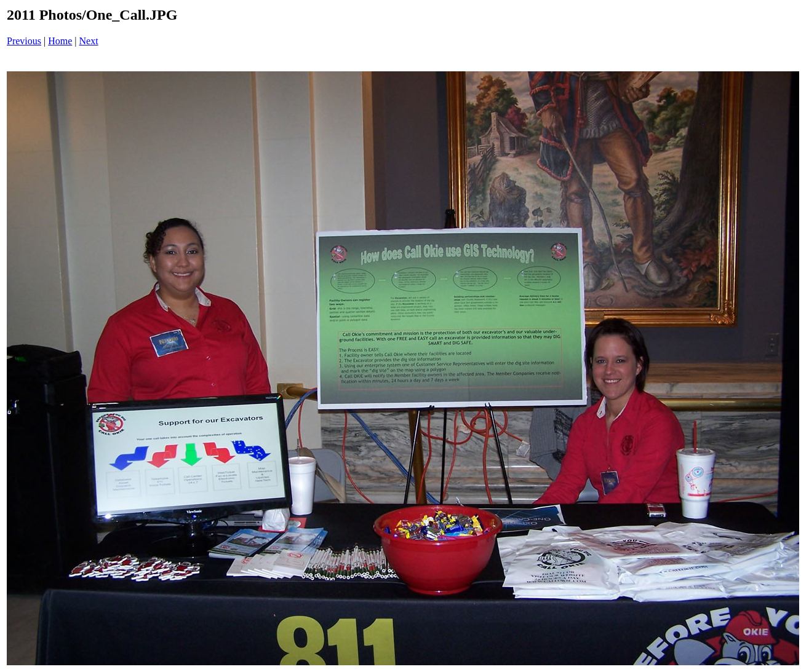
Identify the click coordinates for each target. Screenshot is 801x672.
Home (60, 41)
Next (89, 41)
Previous (24, 41)
